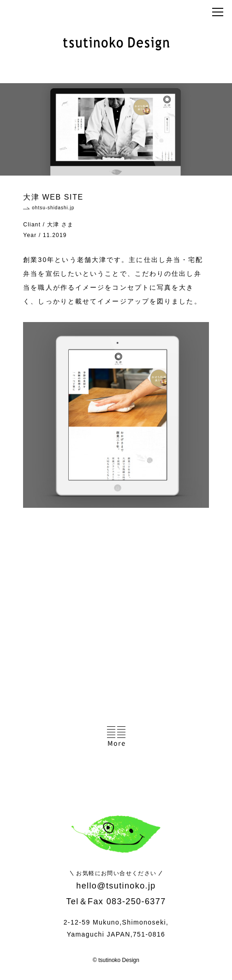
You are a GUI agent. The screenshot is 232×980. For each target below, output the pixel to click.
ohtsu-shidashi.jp (53, 208)
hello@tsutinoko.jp (116, 886)
